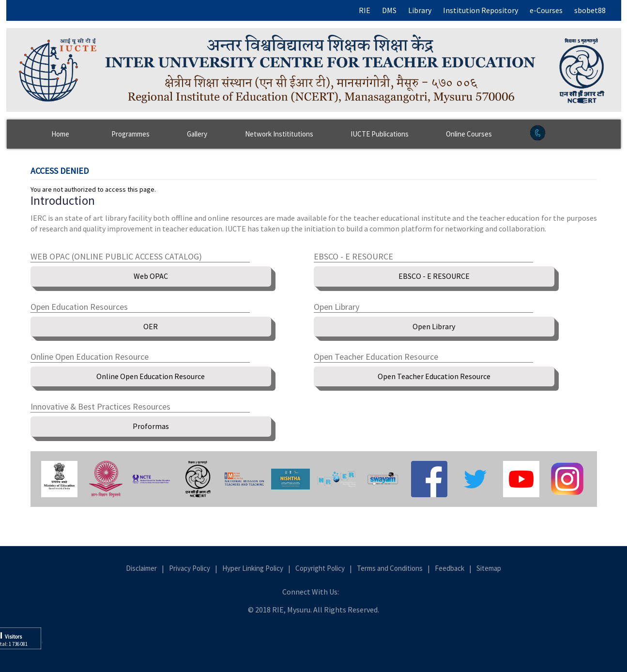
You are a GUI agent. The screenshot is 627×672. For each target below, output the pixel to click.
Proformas (151, 426)
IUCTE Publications (380, 134)
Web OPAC (151, 276)
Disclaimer (141, 568)
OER (151, 326)
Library (420, 10)
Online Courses (469, 134)
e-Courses (546, 10)
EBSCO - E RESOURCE (434, 276)
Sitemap (489, 568)
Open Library (434, 326)
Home (60, 134)
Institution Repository (481, 10)
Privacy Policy (190, 568)
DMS (389, 10)
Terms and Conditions (390, 568)
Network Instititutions (279, 134)
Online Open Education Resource (151, 376)
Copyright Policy (320, 568)
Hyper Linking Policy (253, 568)
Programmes (130, 134)
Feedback (450, 568)
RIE (365, 10)
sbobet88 (590, 10)
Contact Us (563, 139)
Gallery (197, 134)
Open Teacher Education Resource (434, 376)
